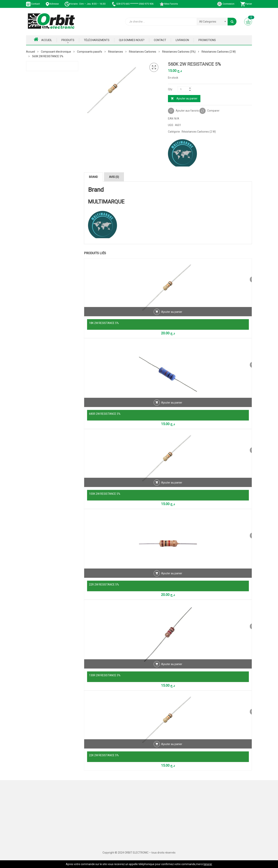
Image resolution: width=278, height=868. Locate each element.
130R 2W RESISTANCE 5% (105, 675)
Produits (68, 40)
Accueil (43, 39)
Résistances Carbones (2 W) (219, 52)
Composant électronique (56, 52)
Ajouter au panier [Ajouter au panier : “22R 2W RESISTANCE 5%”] (172, 577)
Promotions (207, 40)
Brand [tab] (93, 177)
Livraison (182, 40)
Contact (33, 4)
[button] (154, 67)
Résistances (116, 52)
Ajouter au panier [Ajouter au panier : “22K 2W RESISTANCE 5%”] (172, 747)
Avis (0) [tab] (114, 177)
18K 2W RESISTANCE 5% (104, 323)
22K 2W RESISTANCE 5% (104, 755)
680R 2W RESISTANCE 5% (105, 414)
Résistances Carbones (143, 52)
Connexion (226, 4)
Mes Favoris (169, 4)
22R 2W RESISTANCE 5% (104, 585)
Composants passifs (90, 52)
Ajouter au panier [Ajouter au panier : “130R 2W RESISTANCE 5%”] (172, 667)
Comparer (213, 111)
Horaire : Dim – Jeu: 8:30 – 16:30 (85, 4)
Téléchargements (97, 40)
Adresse (52, 4)
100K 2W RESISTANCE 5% (105, 494)
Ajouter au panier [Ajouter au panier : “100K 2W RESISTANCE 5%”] (172, 486)
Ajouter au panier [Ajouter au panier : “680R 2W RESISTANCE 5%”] (172, 406)
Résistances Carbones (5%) (179, 52)
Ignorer (208, 864)
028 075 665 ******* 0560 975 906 (132, 4)
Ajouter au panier (187, 98)
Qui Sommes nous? (132, 40)
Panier (246, 4)
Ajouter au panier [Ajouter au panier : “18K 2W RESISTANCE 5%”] (172, 315)
